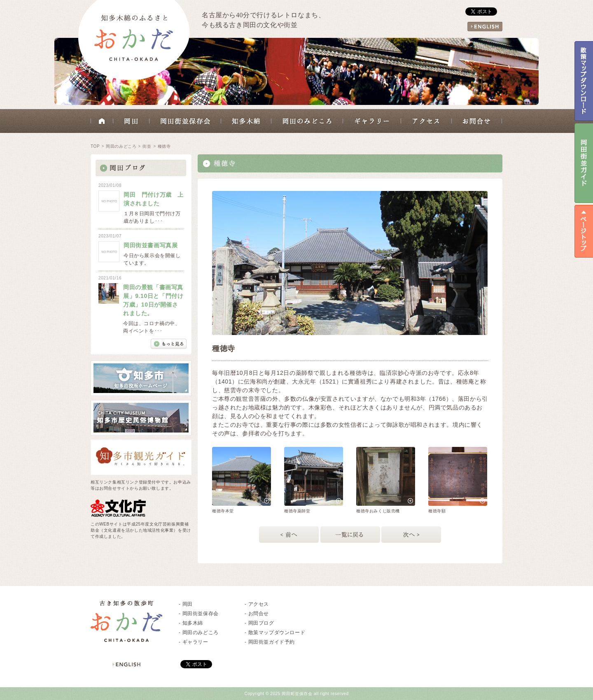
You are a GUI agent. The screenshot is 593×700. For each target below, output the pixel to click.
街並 (147, 146)
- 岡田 (186, 604)
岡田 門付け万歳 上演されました (154, 199)
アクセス (426, 121)
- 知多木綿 (191, 623)
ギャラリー (372, 121)
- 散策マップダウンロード (275, 633)
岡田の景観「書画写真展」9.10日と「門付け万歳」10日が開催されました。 (153, 300)
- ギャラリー (194, 642)
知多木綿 (246, 121)
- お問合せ (257, 614)
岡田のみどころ (307, 121)
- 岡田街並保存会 (199, 614)
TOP (95, 146)
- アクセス (257, 604)
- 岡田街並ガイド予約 (270, 642)
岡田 (131, 121)
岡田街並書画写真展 (151, 245)
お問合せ (477, 121)
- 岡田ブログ (259, 623)
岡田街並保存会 (185, 121)
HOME (102, 121)
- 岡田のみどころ (199, 633)
